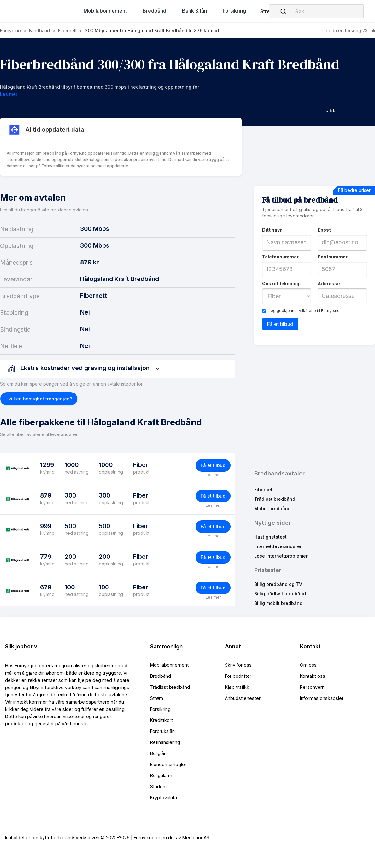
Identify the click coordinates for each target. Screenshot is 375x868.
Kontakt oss (313, 676)
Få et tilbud (213, 465)
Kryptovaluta (164, 797)
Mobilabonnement (169, 665)
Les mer (213, 475)
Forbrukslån (162, 731)
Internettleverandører (278, 546)
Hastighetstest (270, 537)
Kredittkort (161, 720)
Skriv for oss (238, 665)
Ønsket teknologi (281, 283)
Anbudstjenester (243, 698)
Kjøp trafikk (237, 687)
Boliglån (158, 753)
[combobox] (316, 11)
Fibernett (264, 490)
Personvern (312, 687)
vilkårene (308, 311)
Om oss (308, 665)
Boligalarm (161, 775)
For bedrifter (238, 676)
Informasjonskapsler (322, 698)
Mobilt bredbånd (272, 508)
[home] (37, 11)
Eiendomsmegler (168, 764)
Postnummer (333, 257)
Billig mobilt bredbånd (278, 603)
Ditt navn (272, 230)
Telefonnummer (280, 257)
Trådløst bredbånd (275, 499)
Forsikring (160, 709)
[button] (105, 11)
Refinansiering (165, 742)
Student (158, 786)
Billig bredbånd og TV (278, 584)
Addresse (329, 283)
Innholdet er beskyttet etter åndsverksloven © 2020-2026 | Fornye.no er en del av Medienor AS (107, 838)
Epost (324, 230)
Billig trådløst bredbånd (280, 594)
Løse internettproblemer (281, 556)
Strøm (267, 11)
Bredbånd (161, 676)
